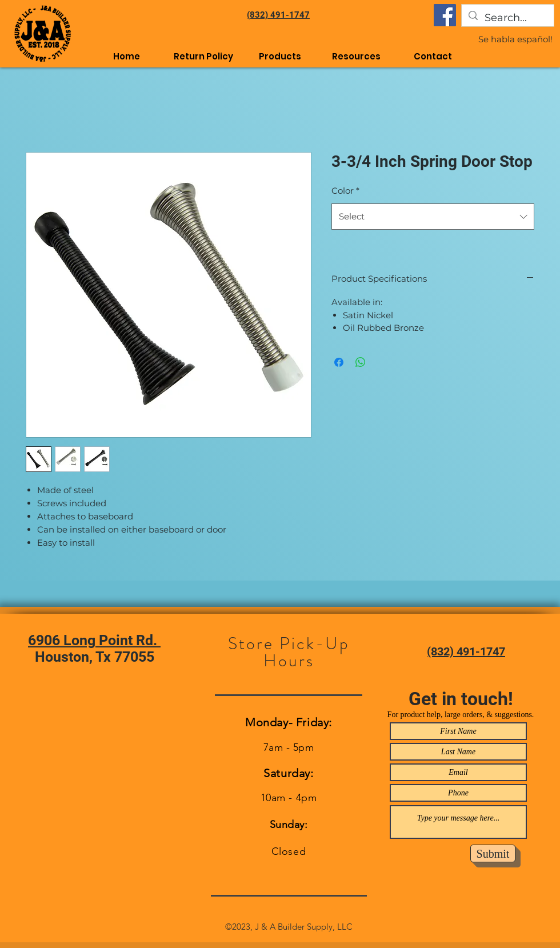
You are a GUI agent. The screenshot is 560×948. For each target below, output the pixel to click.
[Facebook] (445, 15)
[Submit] (493, 853)
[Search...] (507, 18)
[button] (357, 56)
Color (345, 191)
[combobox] (433, 217)
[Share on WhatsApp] (361, 362)
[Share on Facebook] (339, 362)
